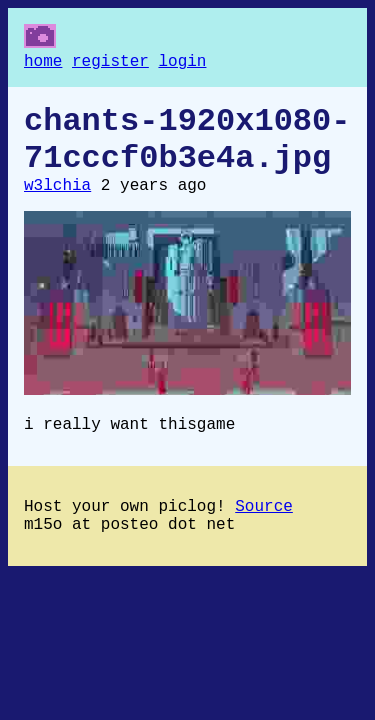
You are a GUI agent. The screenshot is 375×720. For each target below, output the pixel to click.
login (182, 64)
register (110, 64)
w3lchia (57, 204)
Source (264, 533)
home (43, 64)
